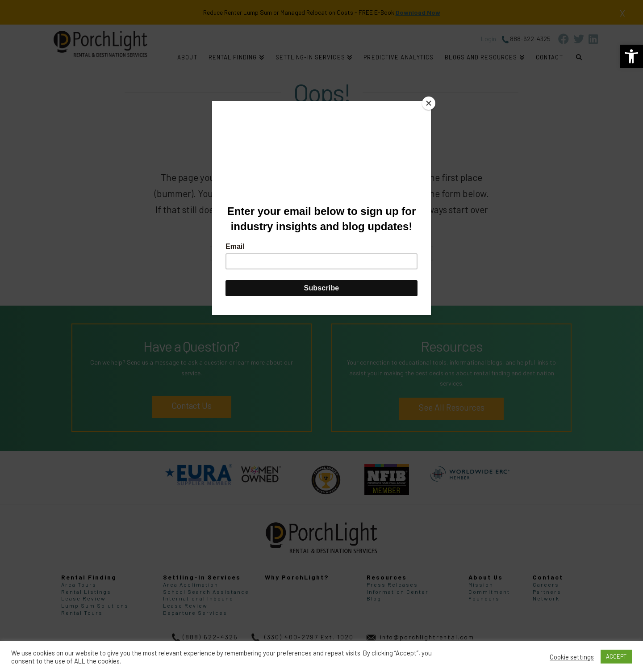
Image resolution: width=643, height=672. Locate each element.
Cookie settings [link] (572, 657)
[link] (631, 56)
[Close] (429, 103)
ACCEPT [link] (616, 656)
